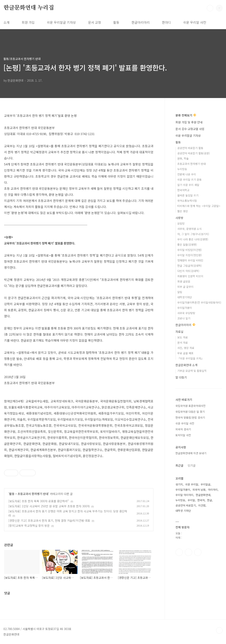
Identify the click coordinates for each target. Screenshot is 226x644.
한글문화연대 (203, 495)
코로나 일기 (184, 318)
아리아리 (213, 490)
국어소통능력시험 (187, 201)
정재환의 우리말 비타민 (190, 260)
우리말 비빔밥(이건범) (189, 250)
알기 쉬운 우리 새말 (188, 185)
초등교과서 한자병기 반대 (33, 494)
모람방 (181, 223)
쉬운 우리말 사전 (195, 22)
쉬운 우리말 (192, 484)
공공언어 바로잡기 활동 (190, 148)
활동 (116, 22)
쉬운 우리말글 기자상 (61, 22)
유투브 (198, 552)
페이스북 (179, 552)
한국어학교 (183, 190)
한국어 (201, 500)
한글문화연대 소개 (186, 365)
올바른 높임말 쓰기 (188, 195)
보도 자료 (183, 337)
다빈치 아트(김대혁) (188, 271)
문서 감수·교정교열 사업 (190, 129)
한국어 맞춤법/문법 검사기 (190, 417)
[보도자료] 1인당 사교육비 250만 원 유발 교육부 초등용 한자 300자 (49, 506)
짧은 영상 (183, 211)
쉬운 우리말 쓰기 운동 (189, 180)
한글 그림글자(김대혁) (189, 266)
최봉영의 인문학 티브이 (190, 276)
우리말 (191, 500)
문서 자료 (183, 343)
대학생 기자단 (183, 511)
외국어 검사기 (183, 429)
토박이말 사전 (183, 435)
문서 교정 (95, 22)
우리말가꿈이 (185, 308)
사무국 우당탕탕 (186, 313)
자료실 (179, 332)
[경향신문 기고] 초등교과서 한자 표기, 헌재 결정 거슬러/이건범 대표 (49, 520)
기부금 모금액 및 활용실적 (192, 371)
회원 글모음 (184, 281)
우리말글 (206, 484)
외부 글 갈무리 (185, 287)
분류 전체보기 (186, 115)
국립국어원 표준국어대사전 (190, 406)
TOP (219, 630)
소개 (6, 22)
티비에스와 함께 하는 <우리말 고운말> (199, 206)
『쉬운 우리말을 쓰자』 (190, 358)
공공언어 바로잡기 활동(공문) (194, 153)
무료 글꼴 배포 (185, 353)
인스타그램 (188, 552)
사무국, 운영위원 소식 (189, 229)
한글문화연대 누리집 (29, 8)
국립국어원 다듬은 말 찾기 (190, 412)
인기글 (192, 465)
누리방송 (182, 169)
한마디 (166, 22)
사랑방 (179, 218)
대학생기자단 (185, 297)
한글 (210, 500)
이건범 (202, 505)
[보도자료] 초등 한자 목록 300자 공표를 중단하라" (39, 501)
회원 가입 (28, 22)
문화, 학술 (183, 158)
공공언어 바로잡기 (186, 505)
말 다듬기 (181, 377)
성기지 (179, 484)
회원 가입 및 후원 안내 (189, 122)
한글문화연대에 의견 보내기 (191, 453)
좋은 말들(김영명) (187, 245)
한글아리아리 (141, 22)
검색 (210, 8)
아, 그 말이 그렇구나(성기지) (193, 234)
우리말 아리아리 (184, 495)
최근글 (179, 465)
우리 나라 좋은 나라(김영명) (193, 239)
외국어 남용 (199, 490)
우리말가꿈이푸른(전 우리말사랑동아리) (199, 302)
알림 (180, 292)
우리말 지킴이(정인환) (189, 255)
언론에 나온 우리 (187, 174)
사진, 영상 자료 (186, 348)
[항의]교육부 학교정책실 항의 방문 (29, 526)
